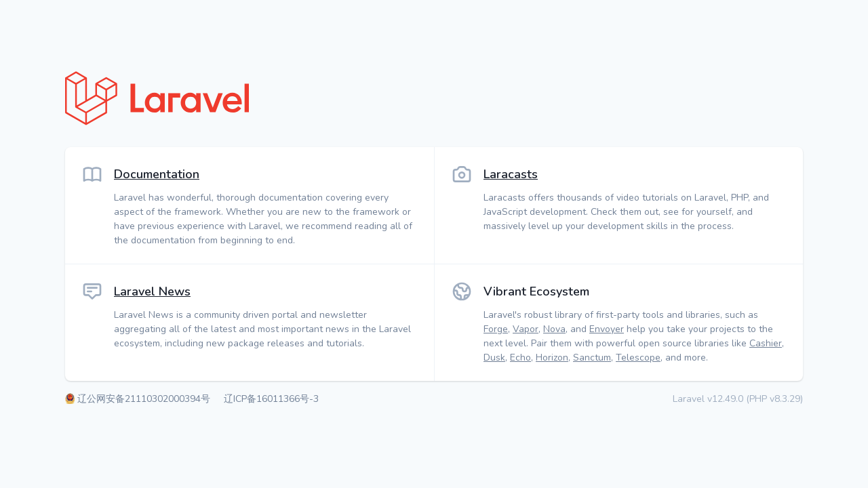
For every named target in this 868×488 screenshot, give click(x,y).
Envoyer (607, 329)
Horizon (552, 358)
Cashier (766, 343)
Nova (554, 329)
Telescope (638, 358)
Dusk (494, 358)
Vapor (526, 329)
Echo (520, 358)
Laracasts (511, 174)
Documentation (157, 174)
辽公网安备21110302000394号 (145, 399)
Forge (496, 329)
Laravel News (152, 291)
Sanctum (592, 358)
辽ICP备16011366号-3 (271, 399)
